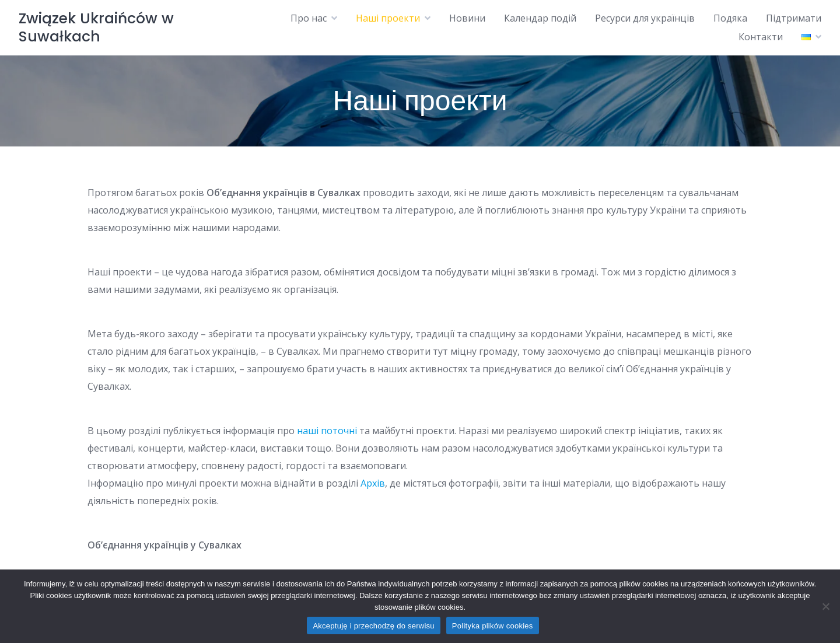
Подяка (730, 18)
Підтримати (794, 18)
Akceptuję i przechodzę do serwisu (373, 626)
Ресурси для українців (645, 18)
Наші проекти (388, 18)
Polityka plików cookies (493, 626)
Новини (467, 18)
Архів (373, 483)
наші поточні (327, 431)
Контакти (761, 37)
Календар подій (540, 18)
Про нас (309, 18)
